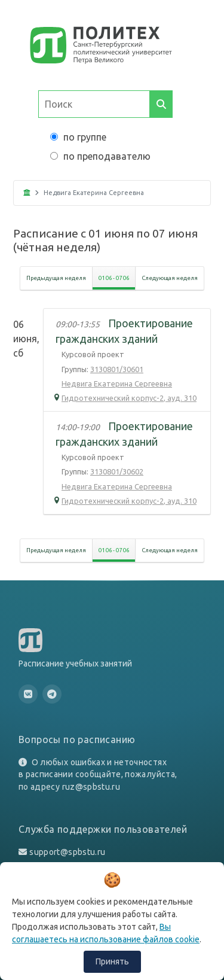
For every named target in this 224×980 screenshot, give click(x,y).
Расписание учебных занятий (75, 664)
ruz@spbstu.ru (91, 787)
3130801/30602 (117, 471)
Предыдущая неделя (56, 278)
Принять (112, 961)
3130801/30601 (117, 369)
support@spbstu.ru (67, 852)
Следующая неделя (170, 278)
